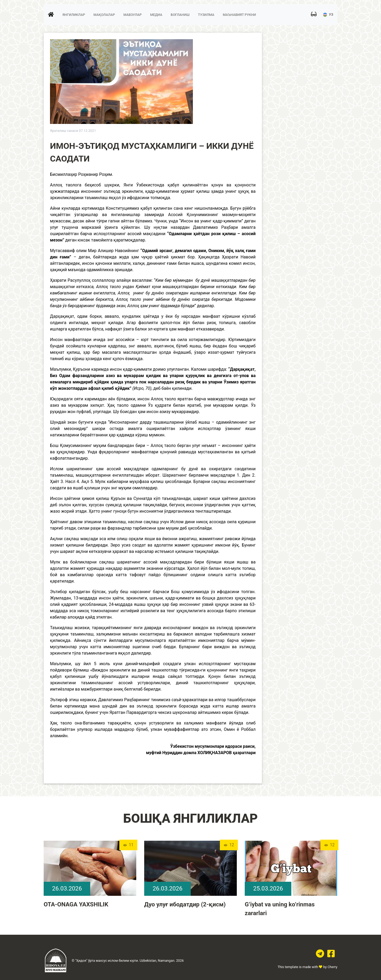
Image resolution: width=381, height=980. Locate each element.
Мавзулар (132, 16)
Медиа (156, 16)
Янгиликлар (74, 16)
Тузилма (206, 16)
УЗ (328, 16)
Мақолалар (104, 16)
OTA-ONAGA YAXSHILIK (76, 904)
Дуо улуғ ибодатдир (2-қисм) (185, 904)
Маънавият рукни (239, 16)
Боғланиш (180, 16)
